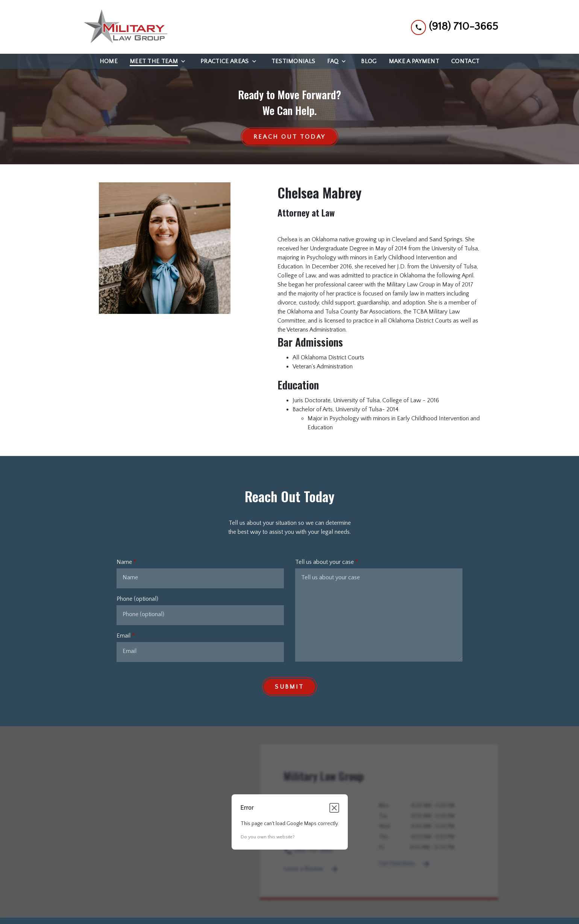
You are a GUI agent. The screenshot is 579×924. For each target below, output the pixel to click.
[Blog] (369, 61)
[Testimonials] (293, 61)
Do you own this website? (268, 837)
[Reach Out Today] (289, 137)
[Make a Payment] (414, 61)
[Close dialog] (334, 808)
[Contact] (465, 61)
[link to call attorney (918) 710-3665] (455, 27)
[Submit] (289, 687)
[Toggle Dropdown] (185, 61)
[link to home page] (124, 27)
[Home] (109, 61)
